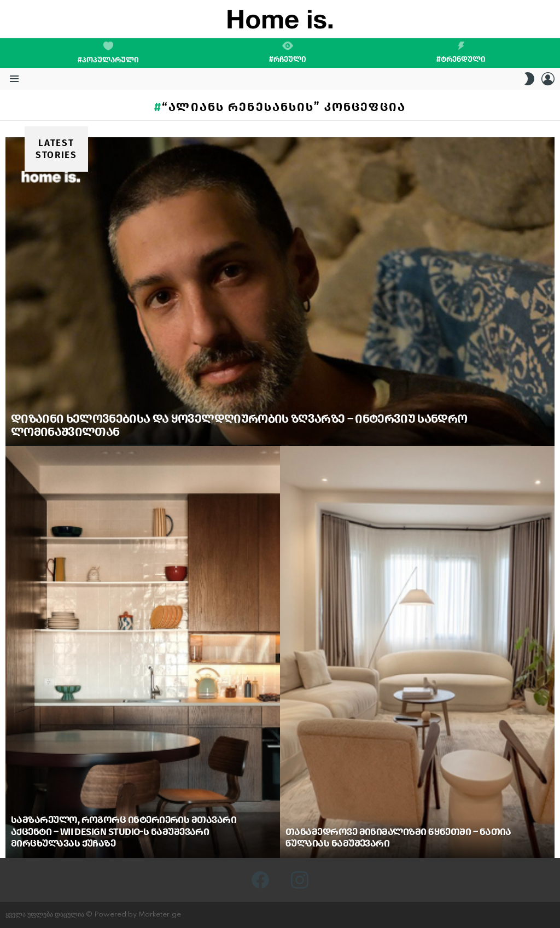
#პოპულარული (108, 53)
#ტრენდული (461, 52)
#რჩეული (288, 52)
